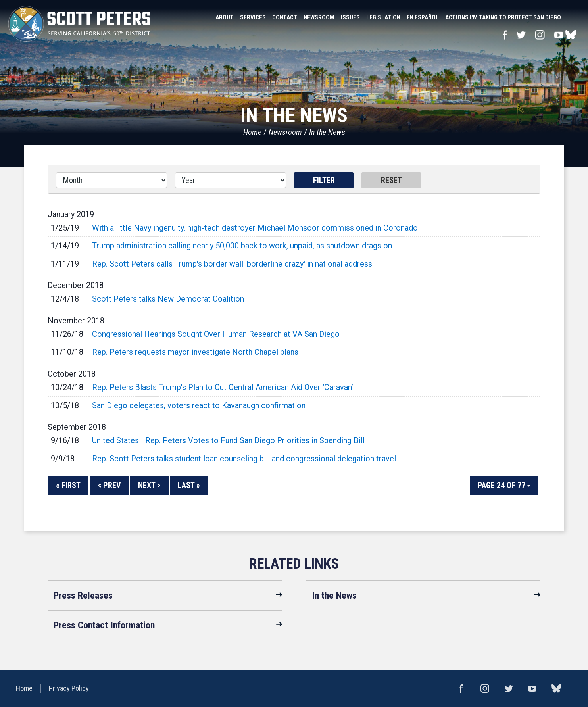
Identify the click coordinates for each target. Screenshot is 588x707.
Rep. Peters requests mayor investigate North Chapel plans (195, 352)
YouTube (559, 35)
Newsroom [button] (319, 17)
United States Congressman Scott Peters (79, 24)
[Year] (231, 180)
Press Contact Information (104, 625)
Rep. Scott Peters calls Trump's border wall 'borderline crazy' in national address (232, 264)
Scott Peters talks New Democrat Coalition (168, 299)
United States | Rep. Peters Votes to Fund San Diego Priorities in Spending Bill (228, 440)
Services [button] (253, 17)
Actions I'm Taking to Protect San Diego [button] (503, 17)
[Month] (111, 180)
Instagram (540, 35)
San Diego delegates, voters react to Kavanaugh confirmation (199, 405)
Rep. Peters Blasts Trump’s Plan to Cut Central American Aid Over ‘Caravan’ (223, 387)
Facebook (505, 35)
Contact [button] (285, 17)
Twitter (521, 35)
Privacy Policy (69, 688)
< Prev (109, 485)
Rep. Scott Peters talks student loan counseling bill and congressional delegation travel (244, 459)
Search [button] (572, 17)
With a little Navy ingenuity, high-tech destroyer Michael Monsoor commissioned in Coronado (255, 228)
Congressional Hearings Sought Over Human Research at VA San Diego (216, 334)
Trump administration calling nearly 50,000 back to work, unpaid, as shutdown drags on (242, 246)
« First (68, 485)
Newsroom (285, 132)
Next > (149, 485)
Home (252, 132)
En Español (423, 17)
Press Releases (83, 596)
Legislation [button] (383, 17)
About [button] (225, 17)
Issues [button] (350, 17)
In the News (327, 132)
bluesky (571, 35)
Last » (189, 485)
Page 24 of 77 (504, 485)
